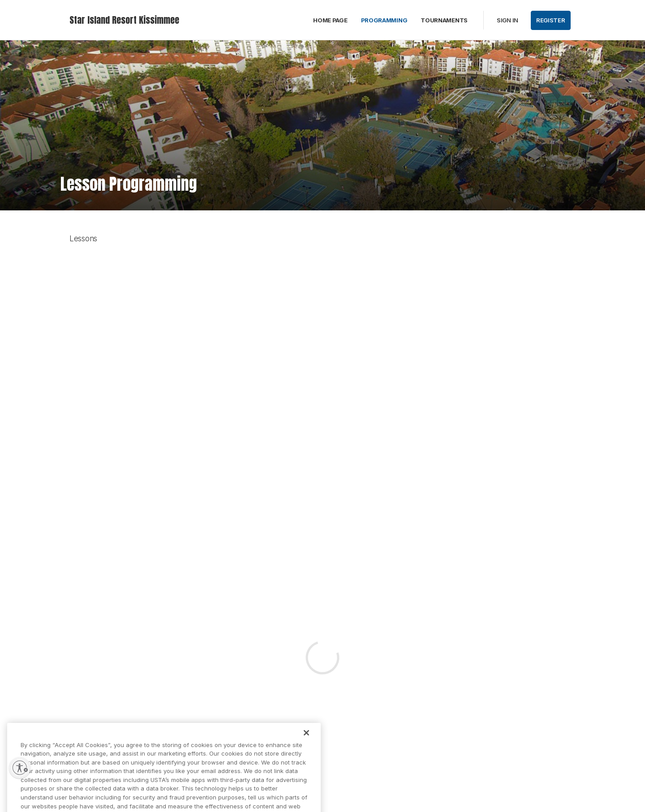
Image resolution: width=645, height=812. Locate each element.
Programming (384, 20)
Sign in (507, 20)
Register (551, 20)
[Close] (306, 742)
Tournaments (444, 20)
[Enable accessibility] (20, 768)
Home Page (330, 20)
